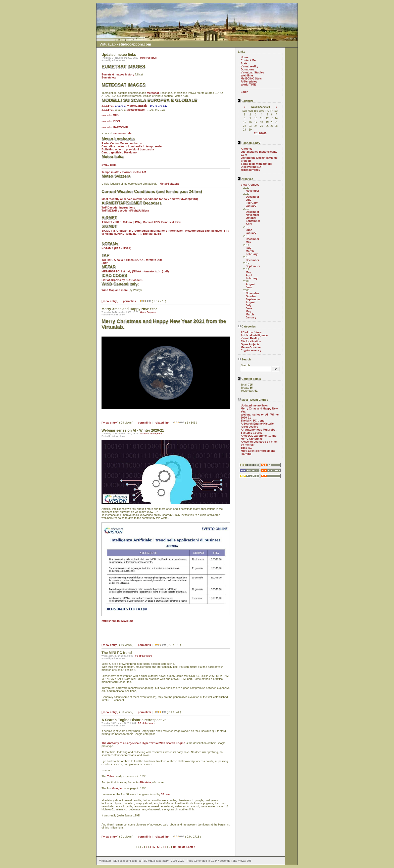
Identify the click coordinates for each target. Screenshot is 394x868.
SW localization (251, 341)
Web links (247, 75)
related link (162, 423)
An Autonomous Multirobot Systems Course (259, 431)
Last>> (191, 847)
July (249, 200)
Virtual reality (250, 66)
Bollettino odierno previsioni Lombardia (128, 149)
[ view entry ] (110, 301)
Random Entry (249, 143)
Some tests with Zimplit (256, 164)
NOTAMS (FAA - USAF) (116, 248)
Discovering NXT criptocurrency (252, 168)
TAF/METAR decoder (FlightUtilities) (125, 211)
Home (245, 57)
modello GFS (110, 115)
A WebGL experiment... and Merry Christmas (259, 437)
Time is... (247, 448)
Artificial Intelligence (151, 434)
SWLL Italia (109, 165)
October (251, 218)
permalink (129, 301)
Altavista (145, 782)
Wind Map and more (115, 290)
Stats (244, 63)
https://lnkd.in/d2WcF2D (117, 621)
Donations (248, 69)
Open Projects (148, 312)
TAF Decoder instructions (118, 208)
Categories (247, 326)
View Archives (250, 185)
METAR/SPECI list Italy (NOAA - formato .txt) (131, 271)
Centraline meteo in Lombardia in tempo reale (132, 146)
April (249, 224)
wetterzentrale (122, 133)
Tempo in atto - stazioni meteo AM (124, 172)
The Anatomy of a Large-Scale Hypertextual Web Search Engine (143, 743)
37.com (166, 794)
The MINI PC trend (253, 421)
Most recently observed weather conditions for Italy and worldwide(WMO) (150, 199)
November (253, 191)
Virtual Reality (250, 338)
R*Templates (249, 81)
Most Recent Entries (253, 400)
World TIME (248, 85)
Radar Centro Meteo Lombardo (122, 143)
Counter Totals (249, 379)
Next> (182, 847)
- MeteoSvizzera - (169, 184)
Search (244, 359)
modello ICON (111, 121)
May (248, 242)
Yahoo (111, 776)
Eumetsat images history (118, 74)
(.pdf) (105, 263)
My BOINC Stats (251, 78)
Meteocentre (136, 110)
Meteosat (153, 93)
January (251, 206)
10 (174, 847)
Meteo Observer (149, 58)
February (252, 203)
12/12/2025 (260, 133)
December (252, 197)
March (250, 251)
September (253, 221)
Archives (245, 179)
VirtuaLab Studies (252, 72)
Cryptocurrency (251, 350)
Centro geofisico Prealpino (119, 152)
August (251, 284)
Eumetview (109, 77)
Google (117, 788)
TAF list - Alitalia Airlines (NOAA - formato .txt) (133, 260)
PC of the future (143, 656)
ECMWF (108, 106)
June (249, 230)
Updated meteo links (254, 405)
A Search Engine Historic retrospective (257, 425)
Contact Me (248, 60)
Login (244, 92)
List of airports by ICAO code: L (122, 280)
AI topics (247, 149)
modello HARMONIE (115, 127)
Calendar (246, 101)
